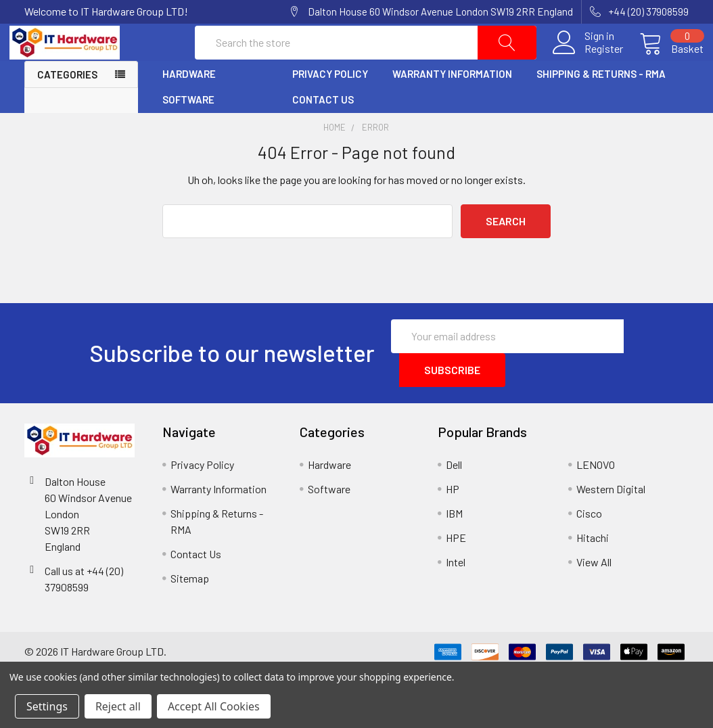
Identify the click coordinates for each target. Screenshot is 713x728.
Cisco (589, 542)
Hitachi (593, 567)
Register (589, 64)
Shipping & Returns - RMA (601, 104)
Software (188, 129)
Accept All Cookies (214, 706)
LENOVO (596, 494)
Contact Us (323, 129)
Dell (454, 494)
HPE (456, 567)
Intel (456, 591)
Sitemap (190, 607)
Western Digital (611, 518)
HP (453, 518)
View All (594, 591)
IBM (454, 542)
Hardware (189, 104)
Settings (47, 706)
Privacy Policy (330, 104)
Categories (67, 104)
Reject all (118, 706)
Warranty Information (452, 104)
